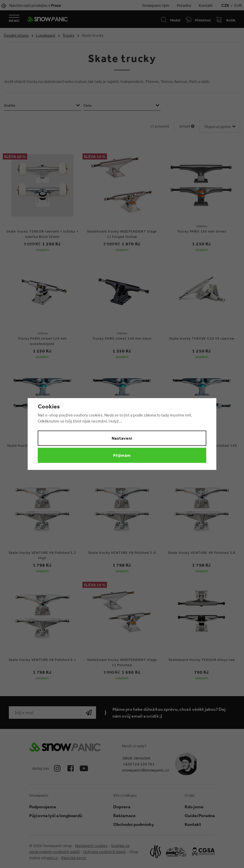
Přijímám (122, 455)
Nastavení (122, 438)
